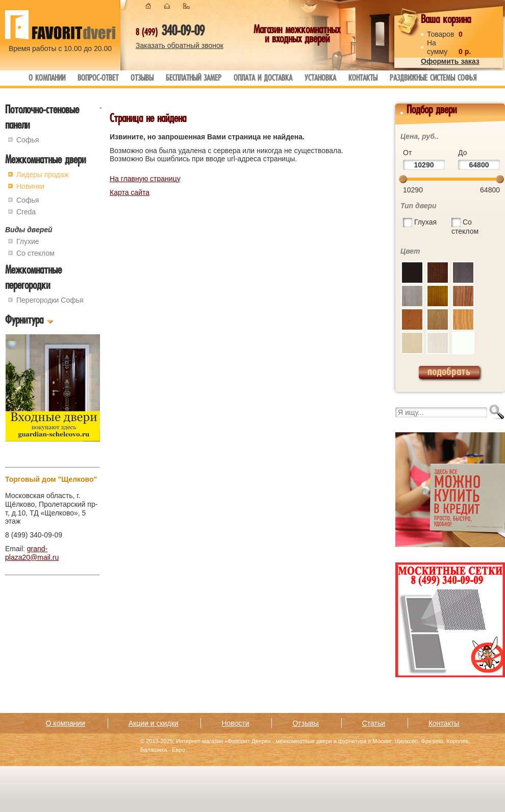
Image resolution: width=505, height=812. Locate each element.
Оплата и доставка (263, 79)
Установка (320, 79)
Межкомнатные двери (45, 161)
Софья (28, 140)
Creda (26, 212)
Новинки (30, 186)
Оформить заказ (450, 61)
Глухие (28, 241)
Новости (235, 723)
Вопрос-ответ (98, 79)
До (462, 153)
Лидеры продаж (43, 175)
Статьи (374, 723)
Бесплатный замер (194, 79)
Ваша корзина (446, 21)
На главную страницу (145, 179)
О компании (47, 79)
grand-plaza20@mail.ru (32, 553)
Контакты (363, 79)
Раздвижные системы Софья (433, 79)
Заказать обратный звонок (180, 45)
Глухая (425, 222)
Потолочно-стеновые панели (42, 119)
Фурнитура (24, 321)
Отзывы (142, 79)
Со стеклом (35, 253)
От (407, 153)
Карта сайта (130, 192)
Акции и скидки (154, 723)
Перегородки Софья (50, 300)
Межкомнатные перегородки (33, 279)
